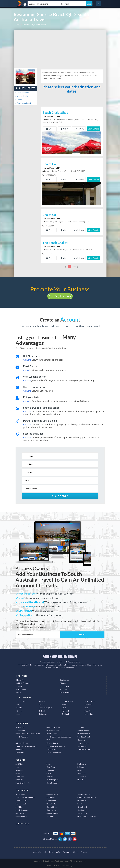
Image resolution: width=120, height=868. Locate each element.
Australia (43, 701)
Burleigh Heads (52, 813)
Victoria (81, 727)
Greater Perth (52, 743)
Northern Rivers (84, 734)
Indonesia (43, 714)
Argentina (89, 714)
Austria (88, 711)
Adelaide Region (84, 749)
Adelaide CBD (21, 801)
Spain (64, 705)
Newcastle (20, 773)
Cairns (49, 773)
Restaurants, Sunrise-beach (34, 25)
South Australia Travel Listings (60, 865)
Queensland (20, 730)
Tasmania (81, 740)
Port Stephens (83, 743)
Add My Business (60, 296)
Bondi (80, 804)
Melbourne (82, 764)
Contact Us (65, 680)
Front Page (64, 686)
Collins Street (52, 807)
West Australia (52, 734)
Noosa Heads (22, 96)
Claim (64, 129)
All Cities (19, 764)
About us (64, 683)
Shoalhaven (82, 746)
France (42, 705)
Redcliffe (50, 777)
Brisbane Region (22, 743)
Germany (88, 705)
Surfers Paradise (84, 794)
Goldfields (20, 753)
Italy (18, 705)
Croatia (19, 708)
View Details (93, 129)
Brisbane (81, 767)
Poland (42, 711)
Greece (19, 711)
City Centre (82, 810)
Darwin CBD (82, 801)
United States (67, 701)
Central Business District (87, 797)
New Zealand (90, 701)
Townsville (82, 777)
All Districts (20, 794)
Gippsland (20, 749)
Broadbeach (51, 801)
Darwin (80, 770)
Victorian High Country (56, 746)
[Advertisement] (60, 49)
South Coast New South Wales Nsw (59, 738)
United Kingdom (46, 708)
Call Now (79, 129)
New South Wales (53, 727)
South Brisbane (22, 810)
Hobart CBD (51, 804)
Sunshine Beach (23, 93)
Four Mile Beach (22, 816)
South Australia (22, 737)
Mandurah (20, 780)
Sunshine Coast (84, 737)
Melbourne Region (54, 730)
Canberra (50, 770)
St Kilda (19, 807)
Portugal (65, 711)
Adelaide (19, 770)
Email (50, 129)
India (87, 708)
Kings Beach (82, 807)
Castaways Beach (23, 103)
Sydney (49, 764)
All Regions (20, 727)
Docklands (20, 813)
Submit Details (60, 496)
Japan (19, 714)
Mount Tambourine (23, 783)
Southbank (51, 797)
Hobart (80, 780)
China (76, 852)
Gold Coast (51, 767)
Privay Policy (65, 693)
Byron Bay (20, 777)
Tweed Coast (52, 749)
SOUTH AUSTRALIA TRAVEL (60, 657)
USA (51, 852)
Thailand (65, 714)
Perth (18, 767)
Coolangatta (51, 810)
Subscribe (64, 689)
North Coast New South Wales (28, 734)
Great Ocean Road (54, 753)
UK (45, 852)
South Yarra (82, 813)
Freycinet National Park (87, 816)
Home (18, 25)
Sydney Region (83, 730)
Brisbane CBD (21, 804)
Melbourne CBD (53, 794)
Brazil (64, 708)
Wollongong (82, 773)
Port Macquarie (53, 780)
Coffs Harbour (52, 783)
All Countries (22, 701)
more (76, 267)
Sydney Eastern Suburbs (25, 797)
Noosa (19, 100)
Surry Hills (50, 816)
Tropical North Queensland (26, 746)
